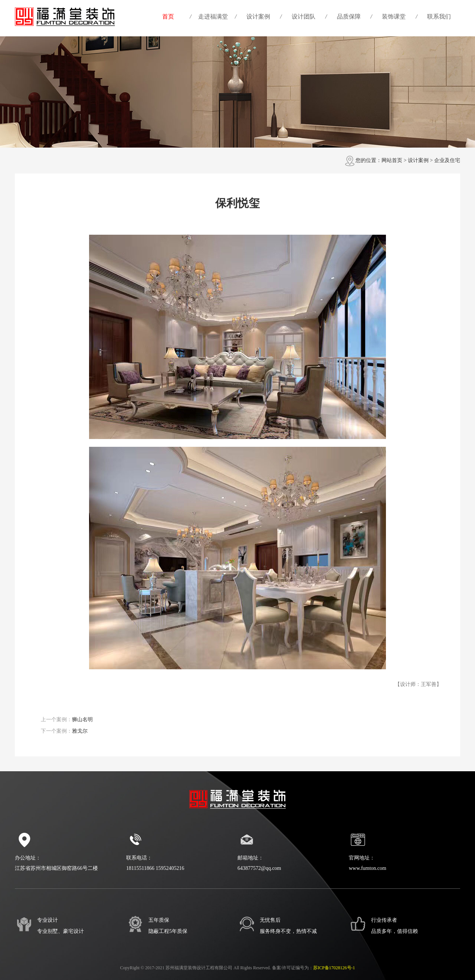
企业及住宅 (447, 160)
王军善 (429, 684)
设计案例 (258, 17)
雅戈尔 (80, 731)
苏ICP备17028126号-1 (334, 968)
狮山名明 (82, 720)
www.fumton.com (368, 868)
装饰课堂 (394, 17)
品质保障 (349, 17)
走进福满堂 (213, 17)
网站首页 (392, 160)
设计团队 (304, 17)
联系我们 (439, 17)
